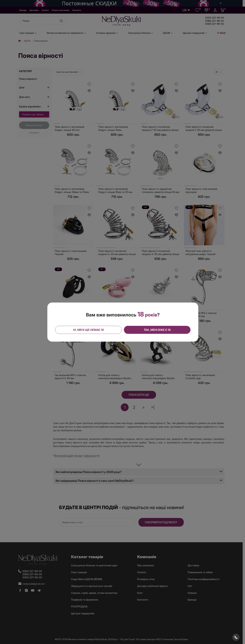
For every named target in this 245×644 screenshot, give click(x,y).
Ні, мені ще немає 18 (88, 330)
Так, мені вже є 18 (157, 330)
